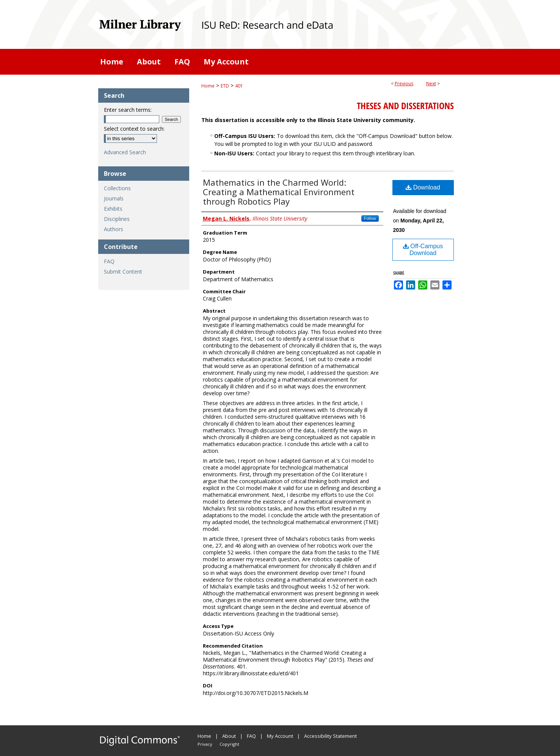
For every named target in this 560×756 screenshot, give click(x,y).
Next (431, 84)
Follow (370, 218)
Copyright (229, 744)
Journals (114, 198)
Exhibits (113, 209)
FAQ (109, 261)
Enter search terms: (128, 110)
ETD (225, 86)
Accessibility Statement (330, 736)
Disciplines (117, 219)
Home (208, 86)
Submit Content (123, 272)
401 (239, 86)
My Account (280, 736)
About (229, 736)
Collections (117, 188)
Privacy (205, 744)
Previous (404, 84)
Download (423, 187)
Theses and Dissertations (405, 106)
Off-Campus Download (423, 250)
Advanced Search (125, 152)
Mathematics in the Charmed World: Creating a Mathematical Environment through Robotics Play (279, 192)
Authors (114, 229)
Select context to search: (134, 129)
